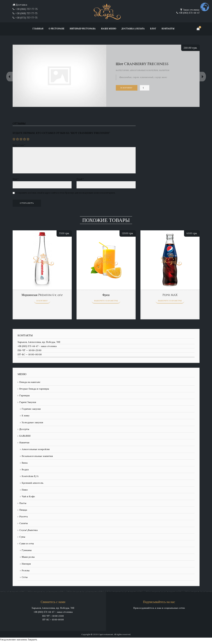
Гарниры (25, 395)
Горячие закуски (31, 409)
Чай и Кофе (28, 496)
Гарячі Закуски (28, 402)
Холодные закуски (32, 422)
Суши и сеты (27, 543)
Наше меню (109, 29)
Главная (38, 29)
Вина (25, 463)
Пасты (23, 503)
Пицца (23, 510)
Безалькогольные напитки (37, 456)
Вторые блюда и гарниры (34, 389)
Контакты (168, 29)
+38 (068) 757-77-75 (26, 13)
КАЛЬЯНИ (25, 436)
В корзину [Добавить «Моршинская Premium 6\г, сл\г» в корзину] (42, 301)
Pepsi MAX (170, 295)
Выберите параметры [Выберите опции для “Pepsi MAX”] (170, 301)
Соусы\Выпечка (28, 530)
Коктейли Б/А (30, 476)
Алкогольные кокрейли (144, 70)
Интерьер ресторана (83, 29)
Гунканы (27, 550)
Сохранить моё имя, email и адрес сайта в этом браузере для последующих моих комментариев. (66, 193)
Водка (25, 469)
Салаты (24, 523)
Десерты (24, 429)
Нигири (26, 564)
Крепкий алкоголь (33, 483)
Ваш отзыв (19, 145)
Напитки (164, 70)
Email (80, 179)
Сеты (25, 577)
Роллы (26, 570)
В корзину (127, 88)
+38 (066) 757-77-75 (26, 9)
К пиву (26, 416)
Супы (22, 537)
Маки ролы (28, 557)
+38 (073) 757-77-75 (26, 18)
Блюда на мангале (30, 382)
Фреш (106, 295)
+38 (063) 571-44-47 (189, 13)
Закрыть (32, 640)
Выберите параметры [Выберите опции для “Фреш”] (106, 301)
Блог (153, 29)
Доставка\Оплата (133, 29)
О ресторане (56, 29)
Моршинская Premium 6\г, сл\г (42, 295)
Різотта (23, 517)
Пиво (25, 490)
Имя (16, 179)
